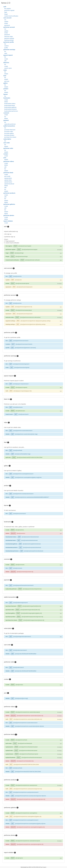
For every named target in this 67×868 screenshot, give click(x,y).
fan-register (8, 9)
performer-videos (9, 161)
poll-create (7, 176)
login (6, 12)
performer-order (8, 148)
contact (6, 154)
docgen (44, 867)
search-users (8, 68)
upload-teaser (8, 182)
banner (6, 94)
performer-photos (9, 215)
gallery (6, 83)
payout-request (8, 55)
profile (6, 48)
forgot (6, 14)
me (5, 20)
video (5, 70)
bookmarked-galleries (10, 107)
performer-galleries (9, 204)
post (5, 158)
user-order (7, 143)
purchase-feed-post (10, 130)
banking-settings (9, 40)
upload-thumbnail (9, 184)
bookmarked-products (10, 109)
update (6, 22)
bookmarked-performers (11, 111)
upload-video (8, 180)
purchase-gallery (9, 133)
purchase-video (9, 132)
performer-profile (9, 42)
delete (6, 102)
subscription (7, 139)
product (6, 89)
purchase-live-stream (10, 137)
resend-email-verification (11, 16)
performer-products (9, 193)
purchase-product (9, 135)
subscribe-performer (10, 124)
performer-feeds (8, 173)
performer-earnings (9, 50)
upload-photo (8, 178)
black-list (6, 63)
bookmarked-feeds (10, 105)
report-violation (8, 221)
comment (6, 113)
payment (6, 120)
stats (6, 53)
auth (5, 7)
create (6, 59)
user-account (7, 18)
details (6, 74)
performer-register (9, 10)
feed (5, 76)
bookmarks (7, 98)
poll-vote (7, 81)
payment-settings (9, 38)
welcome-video (9, 37)
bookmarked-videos (10, 104)
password (7, 25)
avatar (6, 23)
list (5, 44)
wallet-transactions (9, 126)
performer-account (9, 27)
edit (5, 61)
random (6, 46)
